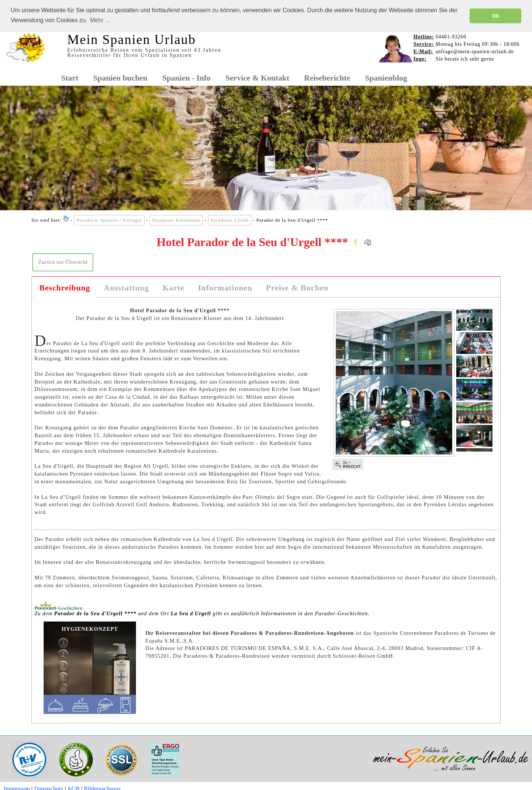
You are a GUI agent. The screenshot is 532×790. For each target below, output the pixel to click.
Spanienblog (386, 78)
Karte (173, 287)
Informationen (225, 287)
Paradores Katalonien (176, 220)
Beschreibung (65, 287)
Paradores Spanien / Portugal (109, 220)
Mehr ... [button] (100, 20)
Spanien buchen (120, 78)
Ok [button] (496, 16)
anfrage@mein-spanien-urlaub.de (475, 51)
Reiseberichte (327, 78)
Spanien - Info (186, 78)
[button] (63, 262)
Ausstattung (127, 287)
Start (70, 78)
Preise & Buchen (297, 287)
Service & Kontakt (257, 78)
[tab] (65, 288)
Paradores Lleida (229, 220)
